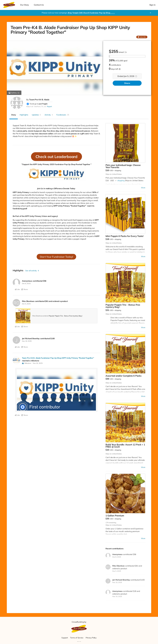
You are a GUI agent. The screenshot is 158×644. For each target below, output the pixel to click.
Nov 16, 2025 (27, 341)
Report (49, 106)
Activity (49, 115)
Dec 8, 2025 (26, 283)
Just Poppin (43, 104)
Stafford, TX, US (40, 106)
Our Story (25, 5)
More (143, 188)
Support (64, 638)
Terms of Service (77, 638)
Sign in (152, 5)
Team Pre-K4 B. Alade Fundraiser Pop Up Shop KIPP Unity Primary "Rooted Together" (59, 358)
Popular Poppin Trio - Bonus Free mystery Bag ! (66, 316)
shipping (118, 170)
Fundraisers (63, 115)
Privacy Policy (91, 638)
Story (14, 115)
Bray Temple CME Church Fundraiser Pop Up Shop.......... (91, 13)
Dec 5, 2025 (26, 304)
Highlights (24, 115)
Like (17, 289)
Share (127, 83)
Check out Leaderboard (56, 157)
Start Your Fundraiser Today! (56, 257)
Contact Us (39, 5)
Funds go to (34, 104)
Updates (36, 115)
